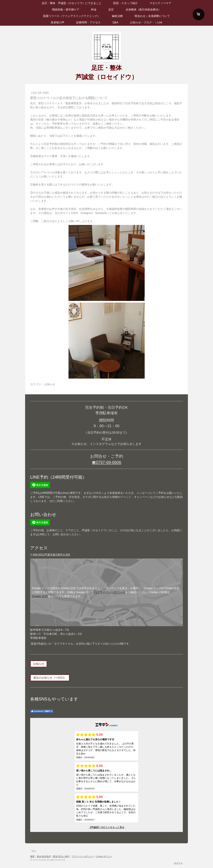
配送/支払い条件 (61, 856)
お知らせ (39, 664)
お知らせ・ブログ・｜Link (146, 22)
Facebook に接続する (42, 711)
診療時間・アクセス (88, 22)
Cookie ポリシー (104, 856)
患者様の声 (57, 22)
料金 (94, 10)
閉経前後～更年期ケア (66, 10)
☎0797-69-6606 (106, 462)
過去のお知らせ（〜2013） (50, 678)
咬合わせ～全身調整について (152, 16)
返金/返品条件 (44, 856)
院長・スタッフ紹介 (125, 3)
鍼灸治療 (117, 16)
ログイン (178, 863)
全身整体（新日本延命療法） (143, 10)
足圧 (111, 10)
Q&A (115, 22)
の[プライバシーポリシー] (109, 592)
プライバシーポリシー (83, 856)
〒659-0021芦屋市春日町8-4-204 (50, 555)
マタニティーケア (160, 3)
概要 (32, 856)
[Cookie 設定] (40, 596)
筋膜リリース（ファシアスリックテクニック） (72, 16)
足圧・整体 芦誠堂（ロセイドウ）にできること (72, 3)
